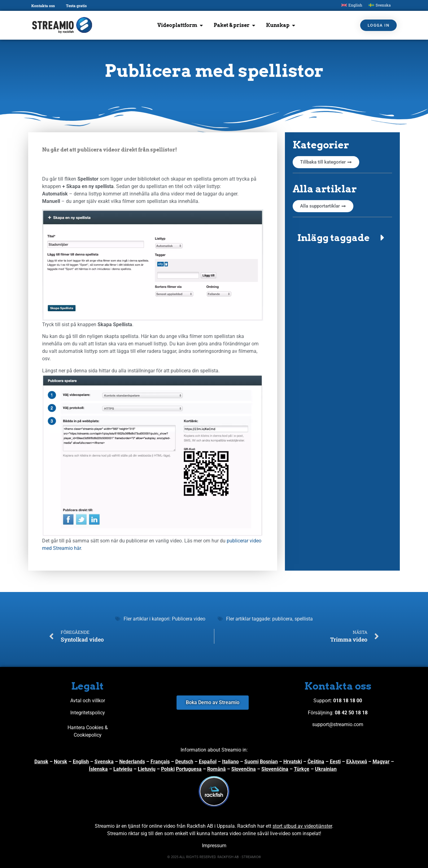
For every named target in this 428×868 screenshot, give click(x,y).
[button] (342, 238)
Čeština (316, 762)
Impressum (214, 846)
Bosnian (269, 762)
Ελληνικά (357, 762)
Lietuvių (147, 769)
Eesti (335, 762)
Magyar (381, 762)
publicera (282, 619)
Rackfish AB (200, 826)
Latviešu (123, 769)
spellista (304, 619)
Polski (168, 769)
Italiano (230, 762)
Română (216, 769)
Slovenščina (275, 769)
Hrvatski (293, 762)
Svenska (104, 762)
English (81, 762)
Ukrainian (326, 769)
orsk (62, 762)
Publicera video (189, 619)
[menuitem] (352, 5)
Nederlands (132, 762)
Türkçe (302, 769)
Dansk (41, 762)
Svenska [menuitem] (383, 5)
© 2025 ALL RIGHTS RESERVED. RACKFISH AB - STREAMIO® (214, 857)
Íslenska (98, 769)
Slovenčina (244, 769)
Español (208, 762)
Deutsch (184, 762)
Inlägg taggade (333, 238)
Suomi (251, 762)
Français (160, 762)
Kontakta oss (43, 6)
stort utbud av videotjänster (302, 826)
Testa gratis (76, 6)
